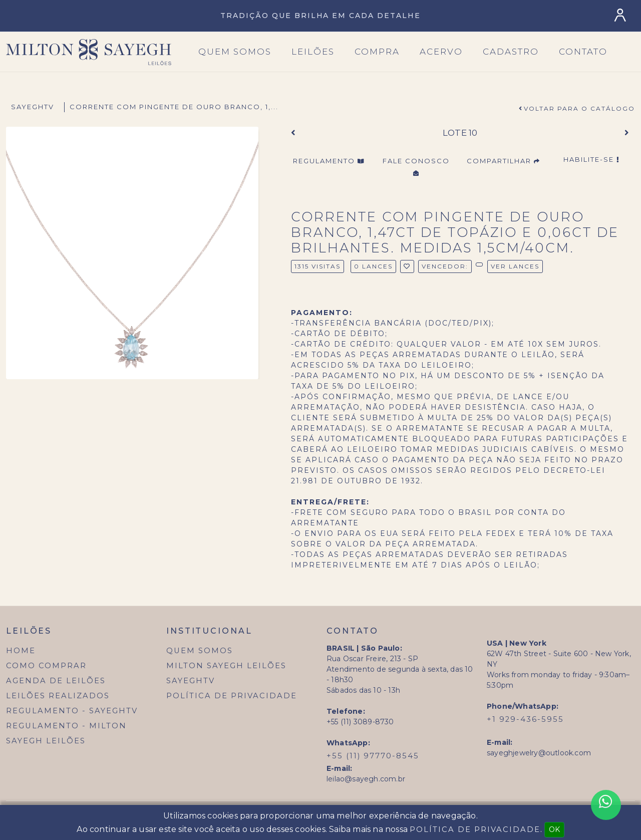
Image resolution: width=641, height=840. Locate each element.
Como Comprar (46, 666)
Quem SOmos (235, 52)
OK (554, 829)
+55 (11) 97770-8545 (373, 756)
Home (21, 651)
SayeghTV (33, 107)
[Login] (622, 15)
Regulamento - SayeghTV (72, 711)
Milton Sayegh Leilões (226, 666)
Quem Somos (200, 651)
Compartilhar (504, 161)
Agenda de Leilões (56, 681)
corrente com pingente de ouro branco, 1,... (174, 107)
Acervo (441, 52)
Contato (583, 52)
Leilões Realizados (58, 696)
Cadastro (511, 52)
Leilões (313, 52)
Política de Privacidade (232, 696)
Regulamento (329, 161)
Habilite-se (591, 159)
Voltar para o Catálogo (579, 108)
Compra (377, 52)
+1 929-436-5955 (525, 719)
